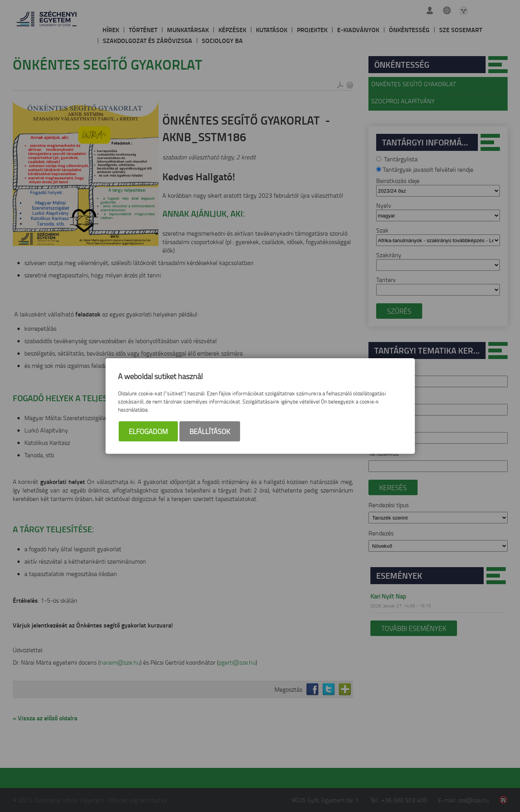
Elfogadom (148, 431)
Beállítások (210, 431)
